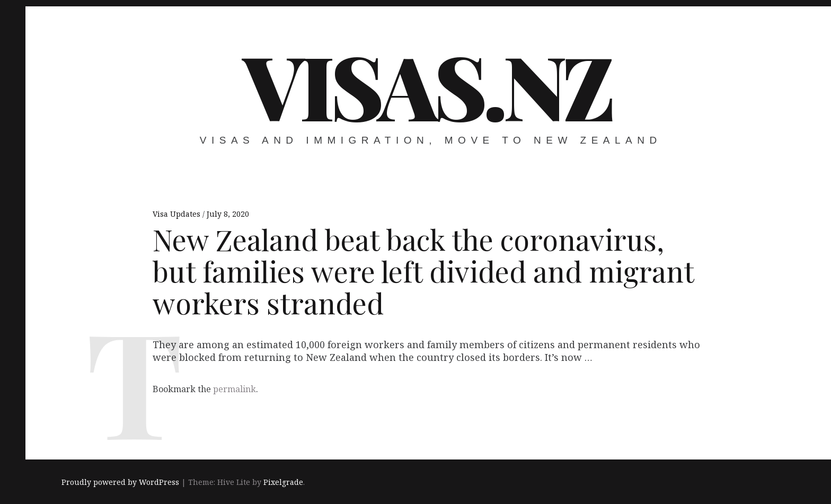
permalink (235, 389)
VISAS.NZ (427, 85)
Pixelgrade (283, 482)
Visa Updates (178, 214)
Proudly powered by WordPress (120, 482)
